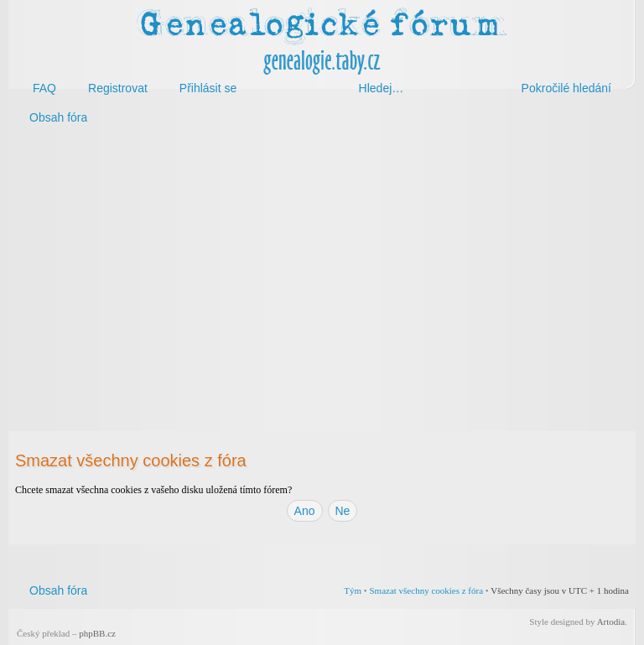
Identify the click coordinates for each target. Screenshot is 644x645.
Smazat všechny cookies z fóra (426, 590)
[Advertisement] (322, 267)
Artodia (611, 622)
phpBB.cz (97, 633)
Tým (353, 590)
